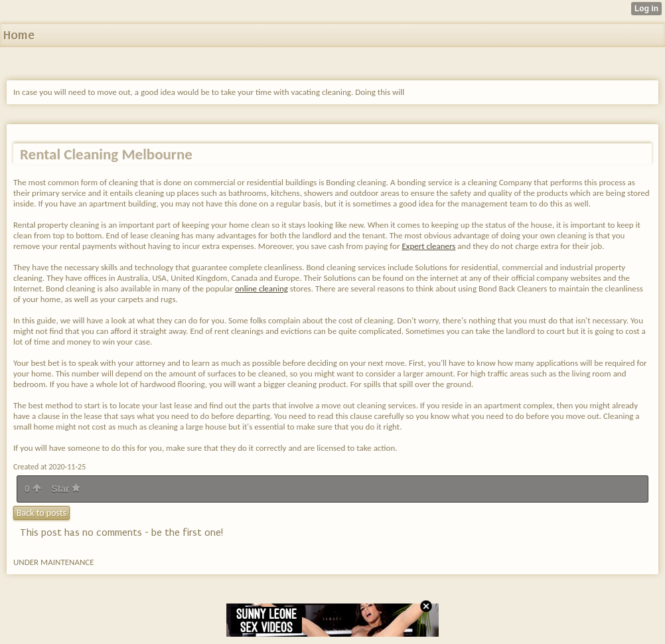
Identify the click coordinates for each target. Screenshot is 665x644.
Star (66, 489)
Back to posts (41, 513)
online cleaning (261, 288)
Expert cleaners (428, 246)
